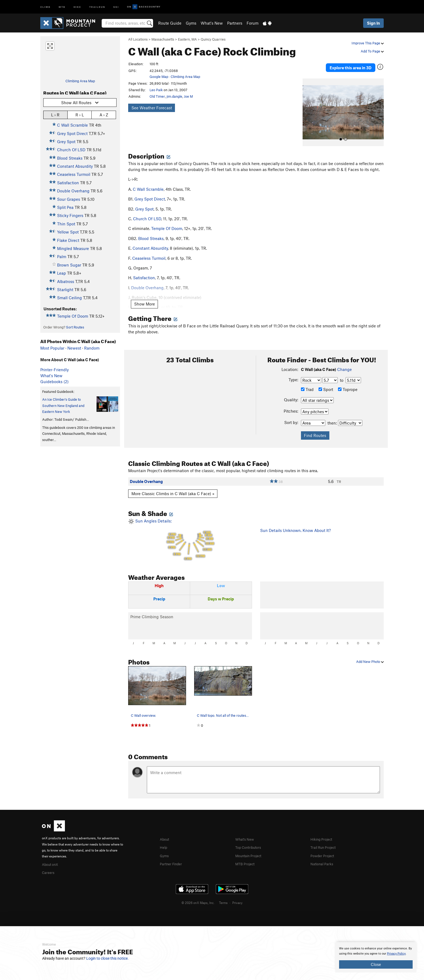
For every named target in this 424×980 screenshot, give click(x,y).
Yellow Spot (68, 232)
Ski (116, 7)
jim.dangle (174, 96)
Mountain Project (251, 849)
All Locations (138, 39)
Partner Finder (173, 856)
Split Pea (65, 207)
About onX (52, 857)
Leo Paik (156, 90)
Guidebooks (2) (54, 382)
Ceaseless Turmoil (74, 174)
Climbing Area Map (80, 81)
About (165, 833)
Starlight (65, 290)
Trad (307, 383)
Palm (62, 256)
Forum (253, 23)
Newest (74, 348)
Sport (326, 383)
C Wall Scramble (72, 125)
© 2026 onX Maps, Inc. (198, 895)
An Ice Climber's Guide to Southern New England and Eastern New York (63, 405)
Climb (45, 7)
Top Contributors (251, 840)
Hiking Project (323, 833)
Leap (62, 273)
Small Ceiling (69, 298)
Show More (145, 298)
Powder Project (324, 849)
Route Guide (170, 23)
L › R (55, 115)
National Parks (324, 856)
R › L (80, 115)
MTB (62, 7)
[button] (308, 106)
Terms (223, 895)
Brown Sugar (69, 265)
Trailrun (97, 7)
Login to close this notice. (107, 958)
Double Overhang (73, 191)
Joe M (188, 96)
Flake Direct (68, 240)
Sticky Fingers (70, 215)
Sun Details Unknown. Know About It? (295, 524)
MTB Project (246, 856)
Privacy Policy (396, 954)
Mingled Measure (73, 248)
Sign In (373, 23)
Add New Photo (370, 655)
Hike (77, 7)
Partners (235, 23)
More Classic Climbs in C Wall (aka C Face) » (173, 487)
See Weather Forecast (152, 108)
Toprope (348, 383)
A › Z (104, 115)
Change (345, 363)
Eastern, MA (187, 39)
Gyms (191, 23)
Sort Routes (75, 327)
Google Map (159, 77)
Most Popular (52, 348)
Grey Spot (66, 142)
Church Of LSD (71, 150)
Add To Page (372, 51)
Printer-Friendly (54, 370)
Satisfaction (68, 183)
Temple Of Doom (73, 316)
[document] (376, 957)
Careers (49, 865)
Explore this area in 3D (359, 64)
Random (92, 348)
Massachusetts (163, 39)
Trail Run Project (325, 840)
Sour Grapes (69, 199)
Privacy (237, 895)
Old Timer (157, 96)
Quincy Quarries (213, 39)
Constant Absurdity (75, 166)
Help (164, 840)
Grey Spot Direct (72, 133)
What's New (212, 23)
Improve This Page (368, 43)
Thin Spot (66, 224)
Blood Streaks (70, 158)
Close (376, 964)
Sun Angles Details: (190, 533)
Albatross (66, 281)
